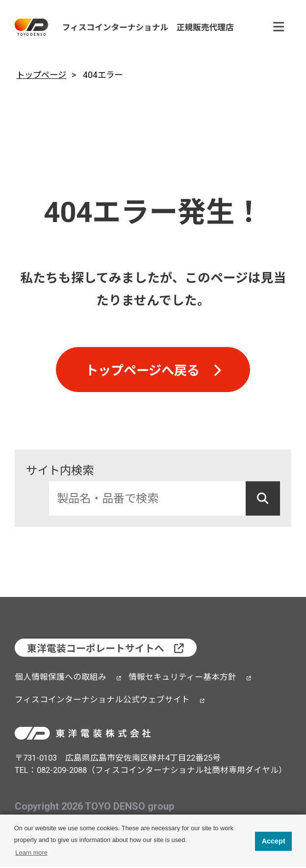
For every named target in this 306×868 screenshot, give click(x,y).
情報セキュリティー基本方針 (182, 679)
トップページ (41, 75)
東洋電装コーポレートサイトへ (96, 651)
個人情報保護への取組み (61, 679)
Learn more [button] (31, 853)
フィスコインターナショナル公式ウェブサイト (102, 702)
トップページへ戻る (142, 372)
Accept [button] (274, 841)
